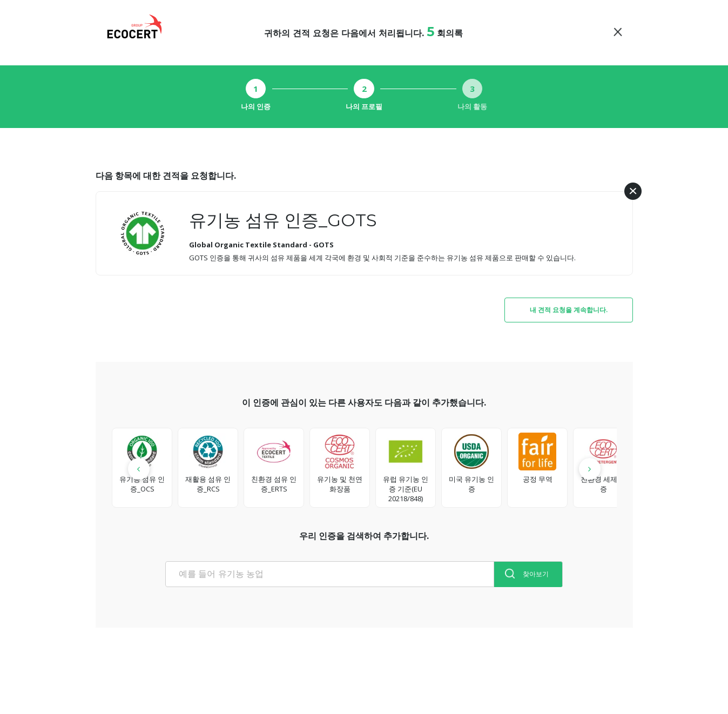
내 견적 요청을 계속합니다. (569, 310)
